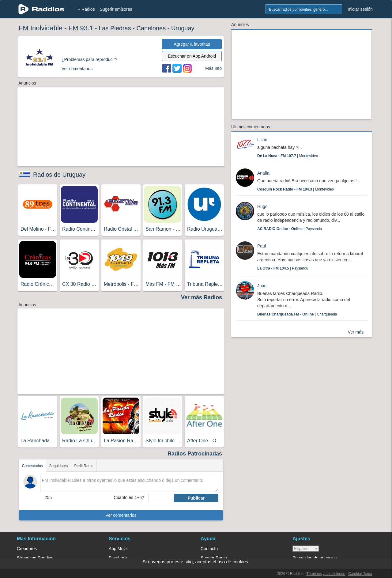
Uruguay (183, 28)
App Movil (118, 549)
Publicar (196, 498)
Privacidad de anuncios (315, 558)
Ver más (356, 332)
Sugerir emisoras (116, 9)
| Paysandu (290, 229)
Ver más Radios (202, 297)
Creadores (27, 549)
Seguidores (59, 466)
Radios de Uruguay (59, 175)
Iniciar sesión (360, 9)
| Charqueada (297, 314)
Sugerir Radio (214, 558)
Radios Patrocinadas (195, 454)
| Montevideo (288, 156)
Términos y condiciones (326, 574)
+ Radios (86, 9)
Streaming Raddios (35, 558)
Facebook (118, 558)
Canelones (151, 28)
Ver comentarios (121, 515)
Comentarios (32, 466)
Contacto (209, 549)
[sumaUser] (159, 498)
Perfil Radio (84, 466)
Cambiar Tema (360, 574)
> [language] (306, 549)
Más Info (213, 68)
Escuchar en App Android (192, 56)
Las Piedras (115, 28)
